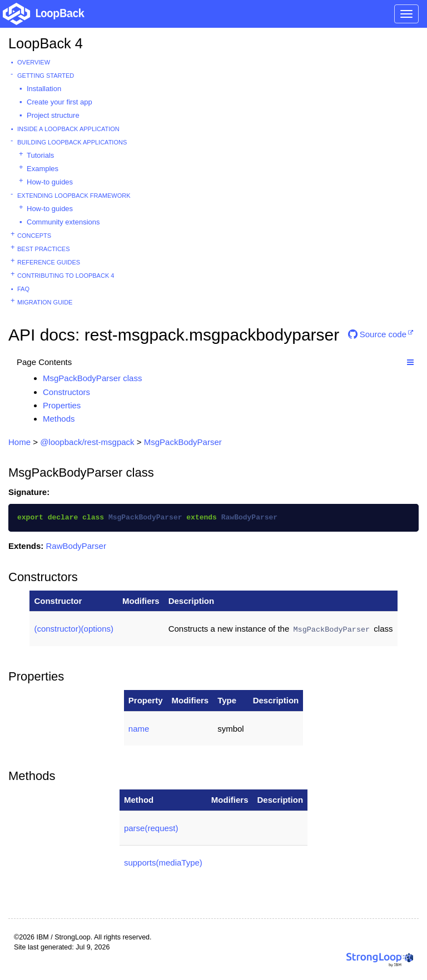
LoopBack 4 (46, 43)
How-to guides (50, 182)
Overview (34, 62)
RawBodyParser (76, 546)
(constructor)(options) (74, 629)
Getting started (46, 76)
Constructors (66, 392)
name (139, 729)
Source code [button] (377, 334)
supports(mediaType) (163, 862)
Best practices (44, 249)
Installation (44, 89)
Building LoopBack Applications (72, 142)
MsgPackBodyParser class (92, 378)
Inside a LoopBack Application (68, 129)
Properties (62, 405)
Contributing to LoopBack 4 (66, 276)
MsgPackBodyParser (183, 442)
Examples (43, 169)
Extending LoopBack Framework (74, 196)
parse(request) (151, 828)
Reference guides (49, 262)
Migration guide (45, 302)
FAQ (23, 289)
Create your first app (59, 102)
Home (19, 442)
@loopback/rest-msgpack (87, 442)
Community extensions (63, 222)
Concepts (34, 236)
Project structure (53, 115)
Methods (59, 419)
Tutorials (40, 155)
